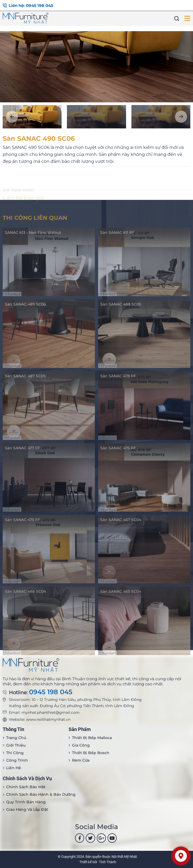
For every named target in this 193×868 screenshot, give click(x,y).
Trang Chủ (16, 738)
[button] (12, 117)
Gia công (81, 745)
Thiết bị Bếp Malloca (92, 738)
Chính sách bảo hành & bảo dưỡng (41, 794)
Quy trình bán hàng (26, 802)
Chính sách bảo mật (26, 787)
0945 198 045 (51, 692)
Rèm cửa (81, 760)
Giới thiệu (16, 745)
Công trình (17, 760)
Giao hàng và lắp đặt (27, 809)
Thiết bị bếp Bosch (91, 753)
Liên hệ (14, 768)
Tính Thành (108, 862)
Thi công (15, 753)
